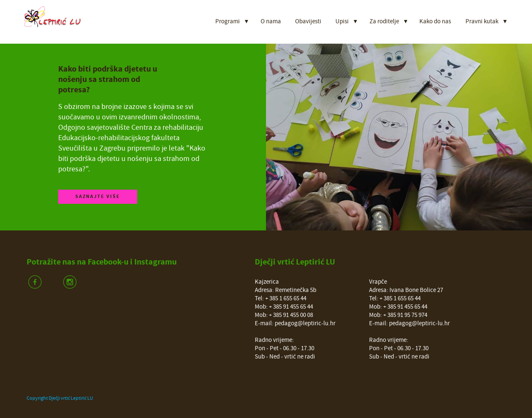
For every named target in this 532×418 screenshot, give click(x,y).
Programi (228, 21)
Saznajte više (98, 197)
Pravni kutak (482, 21)
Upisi (342, 21)
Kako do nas (435, 21)
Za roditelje (384, 21)
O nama (271, 21)
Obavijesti (308, 21)
